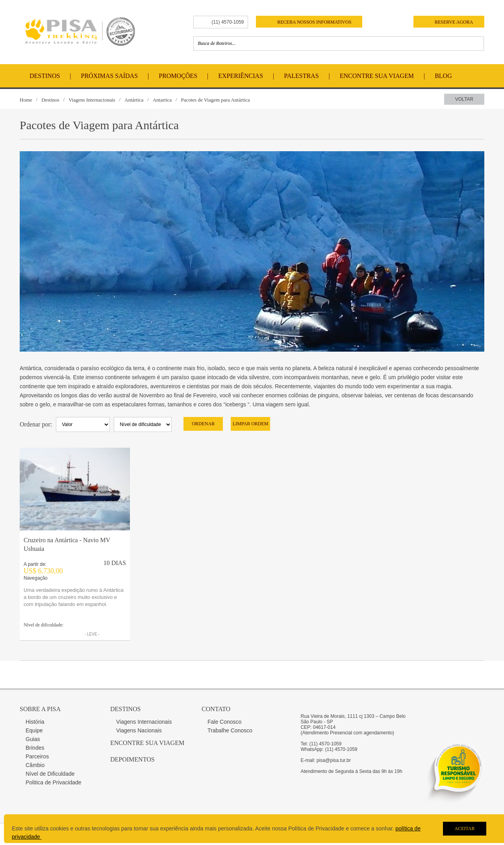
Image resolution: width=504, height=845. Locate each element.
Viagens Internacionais (92, 100)
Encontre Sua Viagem (377, 76)
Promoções (178, 76)
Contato (216, 709)
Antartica (162, 100)
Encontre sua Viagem (147, 743)
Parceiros (37, 756)
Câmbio (35, 765)
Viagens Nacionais (139, 730)
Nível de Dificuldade (50, 774)
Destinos (45, 76)
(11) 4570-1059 (228, 22)
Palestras (301, 76)
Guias (33, 739)
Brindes (35, 748)
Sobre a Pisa (40, 709)
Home (26, 100)
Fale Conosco (224, 722)
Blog (443, 76)
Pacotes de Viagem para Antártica (215, 100)
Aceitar (464, 828)
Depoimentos (132, 759)
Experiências (241, 76)
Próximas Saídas (109, 76)
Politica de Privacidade (54, 782)
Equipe (34, 730)
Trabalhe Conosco (230, 730)
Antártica (134, 100)
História (35, 722)
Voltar (464, 99)
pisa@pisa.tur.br (334, 760)
